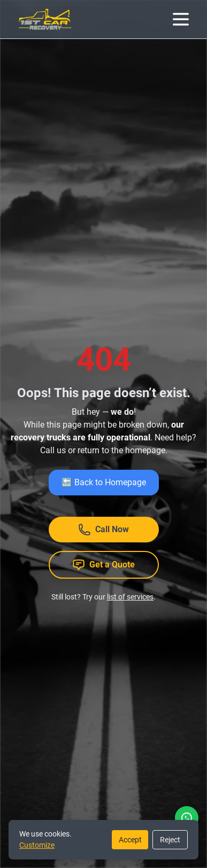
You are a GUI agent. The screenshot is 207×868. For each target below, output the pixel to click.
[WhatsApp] (187, 818)
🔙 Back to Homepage (104, 482)
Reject (170, 840)
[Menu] (181, 19)
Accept (130, 840)
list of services (130, 597)
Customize (37, 845)
